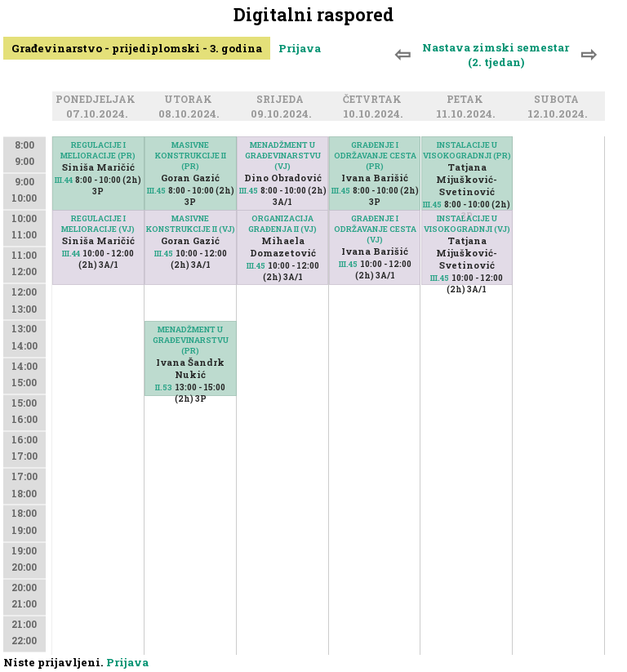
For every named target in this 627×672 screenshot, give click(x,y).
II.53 (164, 387)
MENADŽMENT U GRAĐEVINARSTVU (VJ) (283, 156)
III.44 (64, 180)
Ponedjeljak (98, 100)
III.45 (156, 191)
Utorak (191, 100)
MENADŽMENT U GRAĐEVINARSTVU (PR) (191, 340)
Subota (559, 100)
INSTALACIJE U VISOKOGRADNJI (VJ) (467, 224)
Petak (467, 100)
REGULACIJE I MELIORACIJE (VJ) (98, 224)
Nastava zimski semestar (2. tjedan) (496, 55)
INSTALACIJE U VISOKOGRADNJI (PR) (467, 150)
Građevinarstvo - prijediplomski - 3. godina (137, 48)
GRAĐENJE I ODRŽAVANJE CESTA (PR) (375, 156)
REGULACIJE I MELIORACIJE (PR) (98, 150)
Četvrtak (375, 100)
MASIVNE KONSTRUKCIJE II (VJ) (191, 224)
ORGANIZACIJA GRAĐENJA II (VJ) (282, 224)
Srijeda (282, 100)
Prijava (300, 48)
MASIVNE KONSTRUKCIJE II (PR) (191, 156)
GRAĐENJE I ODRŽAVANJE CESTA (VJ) (375, 229)
